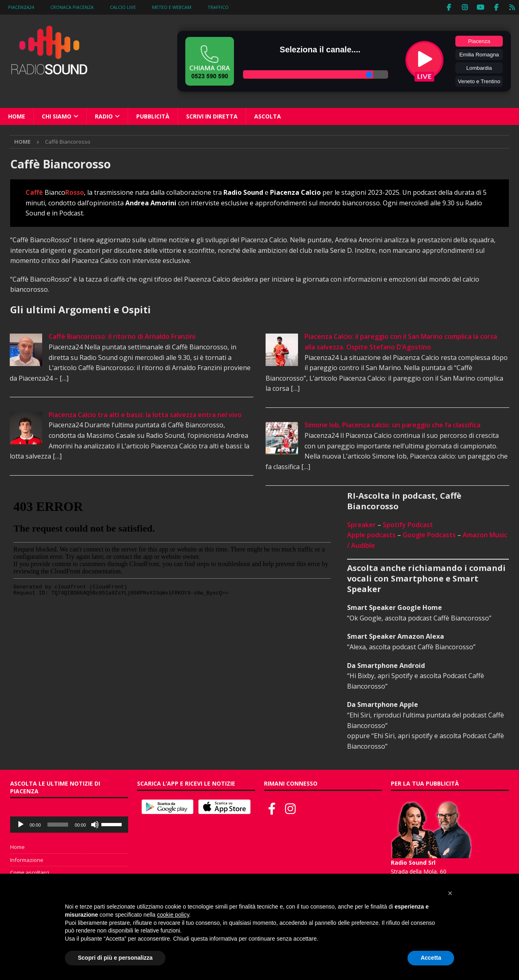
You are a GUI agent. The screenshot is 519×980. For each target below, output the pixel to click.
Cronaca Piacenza (72, 7)
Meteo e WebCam (172, 7)
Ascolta (268, 116)
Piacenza (479, 41)
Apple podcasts (371, 534)
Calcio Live (123, 7)
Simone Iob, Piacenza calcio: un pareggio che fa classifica (392, 425)
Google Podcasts (429, 534)
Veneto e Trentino (479, 81)
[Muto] (95, 824)
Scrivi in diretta (212, 116)
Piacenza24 (21, 7)
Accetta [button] (431, 958)
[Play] (21, 824)
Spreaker (361, 524)
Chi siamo (57, 116)
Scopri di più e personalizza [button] (115, 958)
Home (17, 116)
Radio (104, 116)
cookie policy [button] (173, 915)
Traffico (218, 7)
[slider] (58, 824)
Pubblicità (153, 116)
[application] (69, 824)
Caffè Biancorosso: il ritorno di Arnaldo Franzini (122, 336)
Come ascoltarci (30, 872)
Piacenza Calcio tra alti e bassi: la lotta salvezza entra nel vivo (145, 414)
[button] (450, 893)
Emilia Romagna (479, 54)
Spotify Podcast (408, 524)
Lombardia (479, 68)
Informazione (27, 859)
